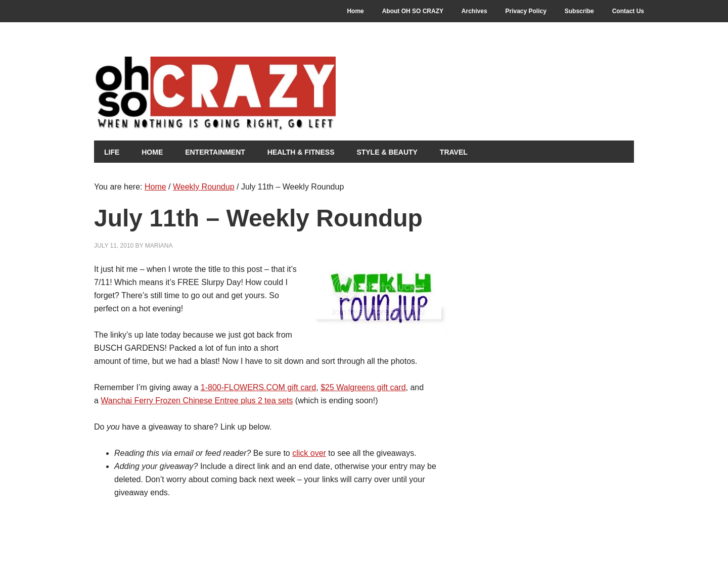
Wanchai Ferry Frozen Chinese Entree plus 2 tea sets (197, 401)
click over (309, 453)
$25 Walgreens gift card (363, 387)
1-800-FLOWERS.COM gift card (259, 387)
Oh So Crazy (271, 95)
